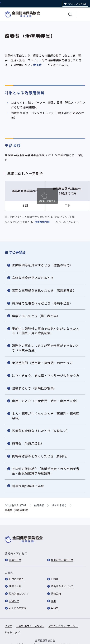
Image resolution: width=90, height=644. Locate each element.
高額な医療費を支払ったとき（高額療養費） (44, 290)
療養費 (37, 65)
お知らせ (14, 601)
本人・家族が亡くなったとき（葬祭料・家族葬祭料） (46, 416)
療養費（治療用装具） (28, 443)
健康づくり (15, 586)
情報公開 (56, 593)
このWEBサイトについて (30, 626)
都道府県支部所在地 (62, 560)
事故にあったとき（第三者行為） (36, 316)
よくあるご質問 (18, 608)
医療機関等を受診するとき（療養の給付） (42, 265)
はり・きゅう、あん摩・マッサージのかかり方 (46, 375)
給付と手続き (15, 252)
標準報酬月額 (42, 222)
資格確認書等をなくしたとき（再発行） (41, 456)
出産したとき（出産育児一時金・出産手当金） (46, 401)
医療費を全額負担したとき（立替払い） (41, 431)
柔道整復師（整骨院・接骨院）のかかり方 (42, 363)
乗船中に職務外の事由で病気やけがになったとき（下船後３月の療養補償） (46, 331)
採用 (53, 601)
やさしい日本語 (77, 4)
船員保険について (19, 593)
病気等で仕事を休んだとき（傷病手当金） (42, 303)
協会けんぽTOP (18, 505)
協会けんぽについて (62, 586)
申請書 (55, 579)
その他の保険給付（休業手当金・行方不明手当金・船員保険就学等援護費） (46, 471)
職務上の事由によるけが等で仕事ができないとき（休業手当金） (45, 348)
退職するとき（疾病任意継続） (34, 388)
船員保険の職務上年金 (28, 486)
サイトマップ (12, 632)
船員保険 (39, 505)
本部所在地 (15, 560)
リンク (8, 626)
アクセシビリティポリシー (63, 626)
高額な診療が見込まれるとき (33, 278)
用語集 (55, 608)
